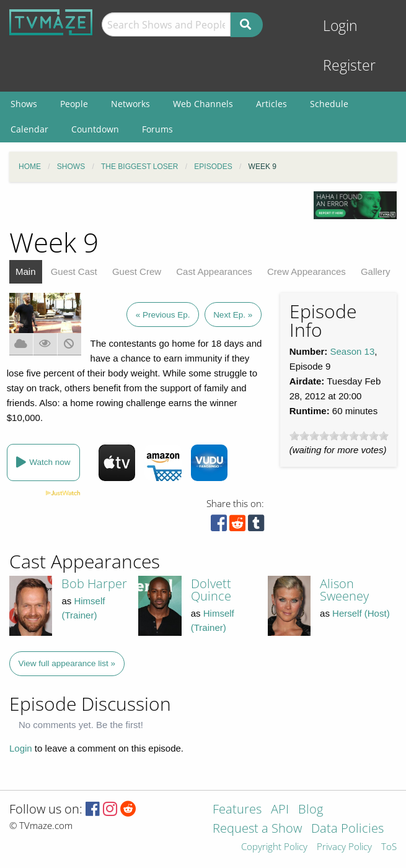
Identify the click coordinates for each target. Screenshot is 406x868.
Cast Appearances (214, 271)
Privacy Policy (344, 847)
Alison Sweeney (344, 590)
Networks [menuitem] (130, 104)
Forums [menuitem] (157, 129)
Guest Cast (74, 271)
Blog (311, 810)
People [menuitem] (74, 104)
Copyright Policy (274, 847)
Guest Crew (137, 271)
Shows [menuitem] (24, 104)
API (280, 810)
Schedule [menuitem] (329, 104)
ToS (389, 847)
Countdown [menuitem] (95, 129)
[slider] (339, 436)
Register (349, 65)
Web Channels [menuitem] (203, 104)
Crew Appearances (307, 271)
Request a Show (257, 829)
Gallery (376, 271)
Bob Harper (94, 584)
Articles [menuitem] (271, 104)
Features (237, 810)
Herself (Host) (361, 613)
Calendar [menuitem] (29, 129)
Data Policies (347, 829)
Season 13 (353, 351)
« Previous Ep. (163, 315)
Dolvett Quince (211, 590)
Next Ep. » (233, 315)
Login (340, 26)
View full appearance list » (67, 663)
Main (26, 271)
